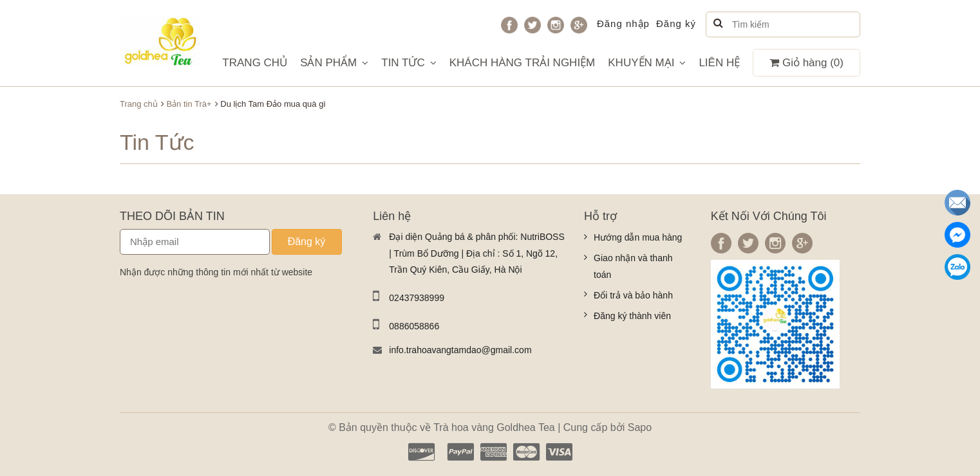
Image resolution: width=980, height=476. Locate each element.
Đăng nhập (623, 23)
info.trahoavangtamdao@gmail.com (460, 350)
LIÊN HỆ (719, 63)
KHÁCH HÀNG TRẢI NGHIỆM (523, 63)
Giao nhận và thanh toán (633, 266)
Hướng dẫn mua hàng (638, 237)
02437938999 (417, 298)
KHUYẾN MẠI (647, 63)
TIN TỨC (409, 63)
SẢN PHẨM (334, 63)
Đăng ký (676, 23)
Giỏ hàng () (806, 63)
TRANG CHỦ (255, 63)
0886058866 (414, 326)
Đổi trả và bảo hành (633, 295)
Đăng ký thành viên (632, 316)
